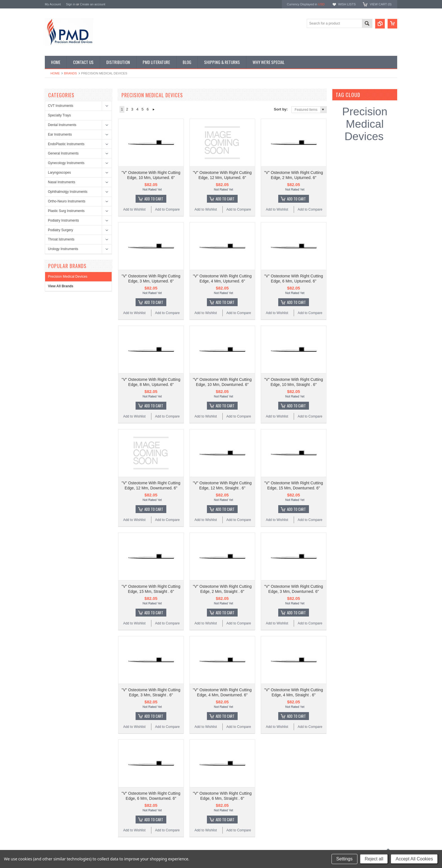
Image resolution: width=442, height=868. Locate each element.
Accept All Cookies (414, 859)
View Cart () (381, 4)
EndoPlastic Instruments (66, 144)
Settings (344, 859)
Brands (70, 73)
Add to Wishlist (134, 195)
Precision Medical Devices (68, 277)
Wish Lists (347, 4)
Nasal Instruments (62, 182)
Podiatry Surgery (60, 230)
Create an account (92, 4)
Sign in (71, 4)
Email (233, 802)
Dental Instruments (62, 125)
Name (234, 790)
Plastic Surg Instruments (66, 211)
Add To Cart (154, 184)
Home (55, 73)
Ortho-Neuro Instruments (67, 201)
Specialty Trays (59, 115)
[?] (368, 95)
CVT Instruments (61, 106)
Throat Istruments (61, 239)
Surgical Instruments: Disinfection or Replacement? (173, 791)
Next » (153, 109)
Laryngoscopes (59, 173)
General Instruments (63, 153)
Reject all (374, 859)
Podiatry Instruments (63, 220)
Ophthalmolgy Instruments (68, 192)
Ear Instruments (60, 134)
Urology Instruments (63, 249)
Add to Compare (167, 195)
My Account (53, 4)
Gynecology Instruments (66, 163)
